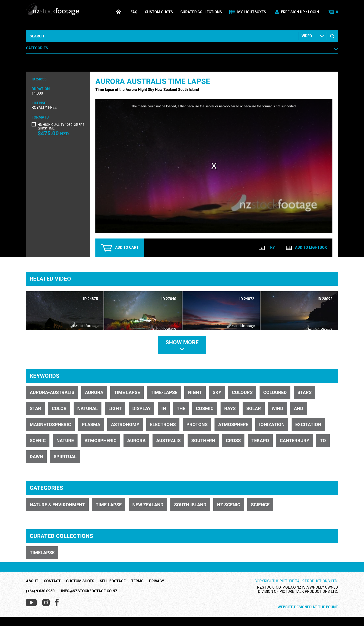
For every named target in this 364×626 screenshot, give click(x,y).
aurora (94, 392)
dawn (36, 457)
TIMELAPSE (42, 553)
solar (254, 408)
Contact (52, 581)
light (115, 408)
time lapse (127, 392)
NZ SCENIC (229, 505)
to (323, 441)
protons (197, 424)
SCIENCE (260, 505)
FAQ (134, 12)
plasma (91, 424)
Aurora (136, 441)
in (164, 408)
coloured (275, 392)
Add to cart (120, 248)
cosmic (205, 408)
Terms (137, 581)
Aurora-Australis (52, 392)
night (195, 392)
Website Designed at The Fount (308, 607)
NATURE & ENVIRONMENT (57, 505)
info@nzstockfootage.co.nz (89, 591)
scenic (38, 441)
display (141, 408)
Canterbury (294, 441)
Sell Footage (113, 581)
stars (304, 392)
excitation (308, 424)
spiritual (65, 457)
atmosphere (233, 424)
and (299, 408)
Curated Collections (201, 12)
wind (277, 408)
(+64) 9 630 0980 (40, 591)
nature (65, 441)
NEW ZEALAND (148, 505)
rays (230, 408)
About (32, 581)
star (35, 408)
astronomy (125, 424)
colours (242, 392)
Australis (168, 441)
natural (88, 408)
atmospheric (101, 441)
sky (217, 392)
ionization (272, 424)
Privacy (157, 581)
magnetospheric (50, 424)
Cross (233, 441)
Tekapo (260, 441)
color (59, 408)
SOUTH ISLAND (190, 505)
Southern (203, 441)
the (181, 408)
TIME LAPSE (109, 505)
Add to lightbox (306, 247)
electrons (163, 424)
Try (267, 247)
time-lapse (164, 392)
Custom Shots (159, 12)
